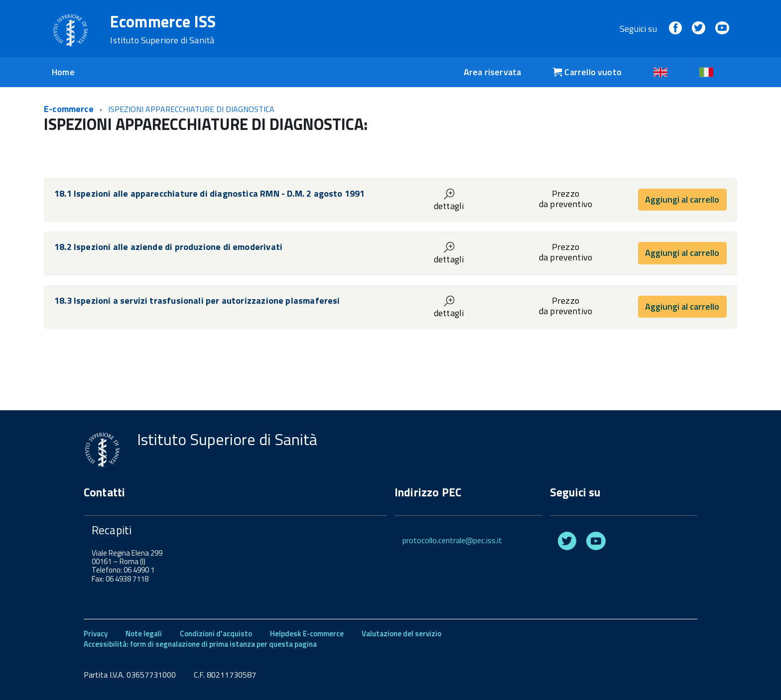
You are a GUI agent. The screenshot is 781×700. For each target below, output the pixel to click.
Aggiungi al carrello (682, 199)
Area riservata (493, 72)
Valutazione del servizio (401, 634)
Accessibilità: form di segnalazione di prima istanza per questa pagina (200, 644)
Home (63, 72)
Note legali (144, 634)
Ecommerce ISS (163, 29)
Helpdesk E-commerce (307, 634)
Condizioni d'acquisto (216, 634)
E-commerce (69, 109)
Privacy (96, 634)
